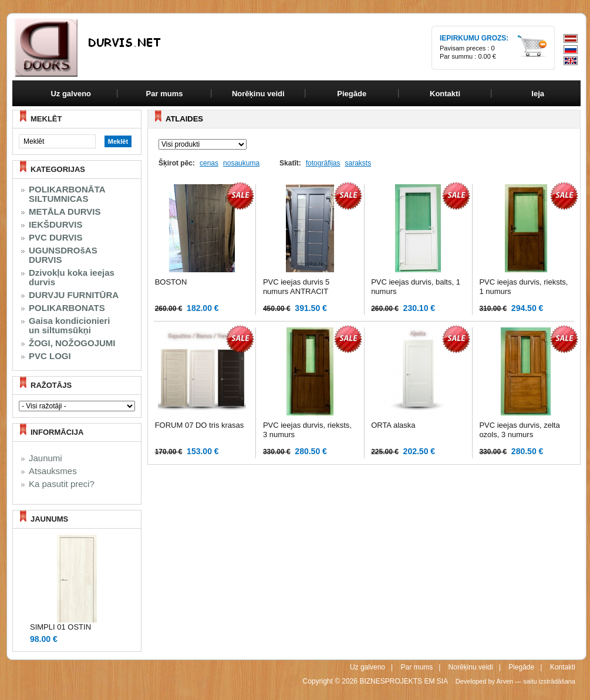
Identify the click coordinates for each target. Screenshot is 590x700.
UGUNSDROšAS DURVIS (63, 255)
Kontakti (563, 667)
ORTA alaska (393, 425)
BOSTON (171, 282)
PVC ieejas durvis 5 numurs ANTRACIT (296, 287)
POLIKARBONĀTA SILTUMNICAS (67, 194)
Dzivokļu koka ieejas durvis (72, 278)
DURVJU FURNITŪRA (74, 295)
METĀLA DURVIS (65, 212)
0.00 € (487, 56)
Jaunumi (45, 458)
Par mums (417, 667)
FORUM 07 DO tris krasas (200, 425)
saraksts (358, 163)
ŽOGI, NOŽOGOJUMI (72, 343)
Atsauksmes (53, 471)
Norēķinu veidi (471, 667)
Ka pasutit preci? (62, 484)
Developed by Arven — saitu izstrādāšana (515, 681)
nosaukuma (241, 163)
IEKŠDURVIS (55, 225)
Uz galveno (71, 94)
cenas (209, 163)
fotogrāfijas (323, 163)
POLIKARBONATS (67, 308)
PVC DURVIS (55, 238)
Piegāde (521, 667)
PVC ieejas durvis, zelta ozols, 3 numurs (519, 430)
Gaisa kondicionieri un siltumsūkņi (69, 326)
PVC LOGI (50, 356)
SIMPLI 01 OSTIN (60, 627)
